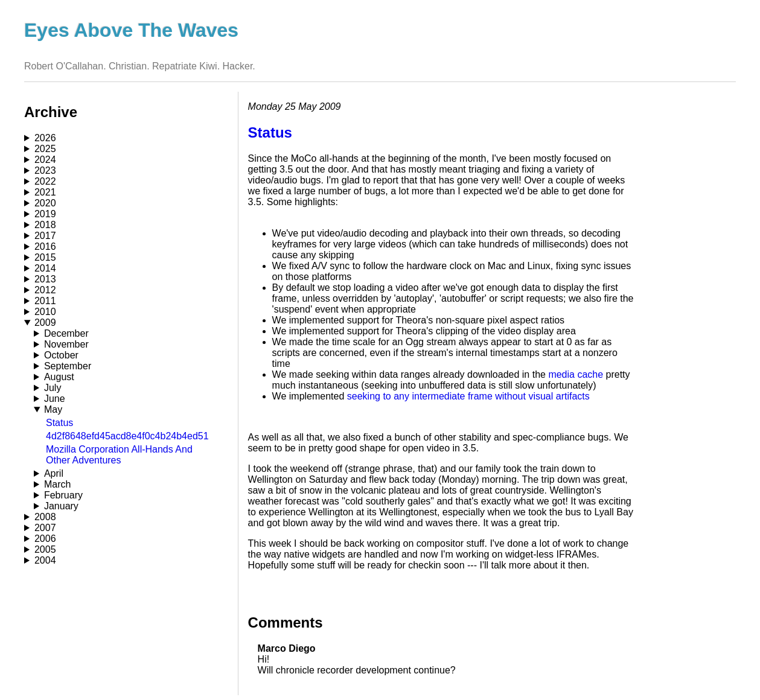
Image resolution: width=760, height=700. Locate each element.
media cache (576, 374)
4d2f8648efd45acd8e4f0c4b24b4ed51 (127, 436)
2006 (45, 539)
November (66, 344)
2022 (45, 181)
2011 (45, 301)
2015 (45, 257)
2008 (45, 517)
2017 (45, 236)
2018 (45, 225)
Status (59, 423)
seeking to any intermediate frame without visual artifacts (468, 396)
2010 (45, 312)
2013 (45, 279)
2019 (45, 214)
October (61, 355)
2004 (45, 560)
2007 (45, 528)
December (66, 333)
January (61, 506)
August (59, 377)
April (54, 473)
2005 (45, 549)
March (57, 484)
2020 (45, 203)
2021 (45, 192)
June (55, 399)
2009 (45, 323)
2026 (45, 138)
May (53, 409)
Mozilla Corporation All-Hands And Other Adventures (119, 455)
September (68, 366)
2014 (45, 268)
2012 (45, 290)
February (63, 495)
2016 (45, 247)
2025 (45, 149)
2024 (45, 160)
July (53, 388)
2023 (45, 170)
